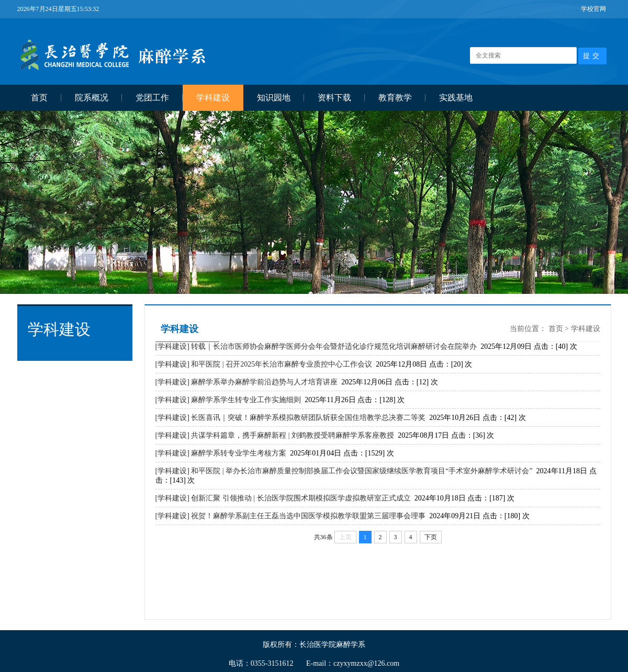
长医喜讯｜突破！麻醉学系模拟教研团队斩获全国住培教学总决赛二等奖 (308, 418)
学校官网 (593, 9)
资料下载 (334, 98)
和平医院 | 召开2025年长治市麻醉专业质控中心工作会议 (282, 364)
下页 (431, 537)
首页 (39, 98)
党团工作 (152, 98)
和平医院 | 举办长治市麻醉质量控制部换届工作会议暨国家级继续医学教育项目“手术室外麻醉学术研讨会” (362, 471)
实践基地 (456, 98)
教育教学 (395, 98)
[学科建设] (172, 346)
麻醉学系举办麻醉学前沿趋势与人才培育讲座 (264, 382)
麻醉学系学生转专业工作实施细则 (246, 400)
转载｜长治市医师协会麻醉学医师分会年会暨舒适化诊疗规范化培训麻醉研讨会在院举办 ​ (335, 346)
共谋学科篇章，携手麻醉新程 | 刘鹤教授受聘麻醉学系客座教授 (293, 435)
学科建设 (213, 98)
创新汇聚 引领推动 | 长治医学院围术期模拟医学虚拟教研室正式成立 (301, 498)
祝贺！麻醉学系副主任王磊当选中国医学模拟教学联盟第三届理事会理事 (308, 516)
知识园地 (274, 98)
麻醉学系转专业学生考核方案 (239, 453)
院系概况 (92, 98)
